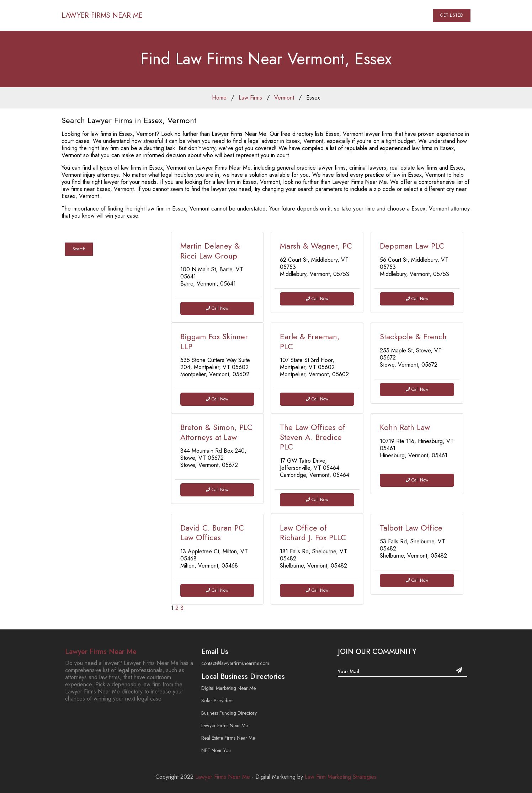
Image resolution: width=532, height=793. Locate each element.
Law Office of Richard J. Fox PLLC (313, 533)
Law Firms (250, 98)
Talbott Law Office (411, 528)
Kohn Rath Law (405, 427)
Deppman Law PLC (412, 246)
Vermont (284, 98)
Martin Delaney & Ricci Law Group (210, 251)
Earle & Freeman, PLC (310, 341)
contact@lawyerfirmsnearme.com (235, 663)
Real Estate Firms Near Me (228, 738)
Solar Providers (217, 701)
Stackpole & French (413, 336)
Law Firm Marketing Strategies (341, 777)
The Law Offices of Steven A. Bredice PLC (313, 437)
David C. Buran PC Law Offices (212, 533)
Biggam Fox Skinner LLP (214, 341)
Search (79, 249)
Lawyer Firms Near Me (101, 652)
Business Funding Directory (229, 713)
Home (219, 98)
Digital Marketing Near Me (228, 688)
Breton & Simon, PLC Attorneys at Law (216, 432)
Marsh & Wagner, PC (316, 246)
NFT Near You (216, 750)
